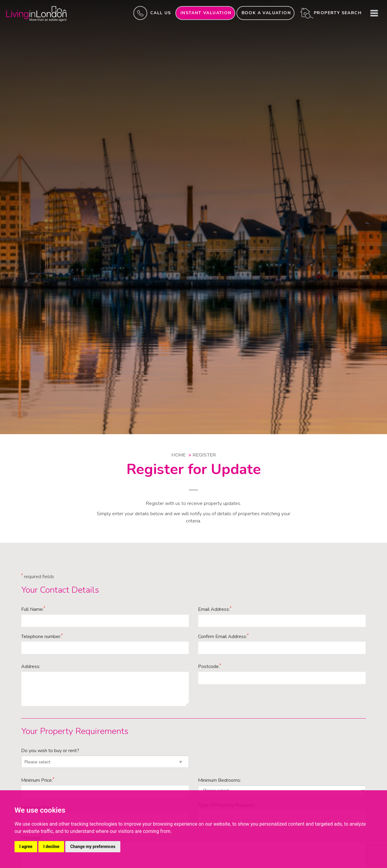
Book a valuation (266, 13)
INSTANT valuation (206, 13)
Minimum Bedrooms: (220, 780)
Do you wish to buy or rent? (50, 751)
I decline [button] (51, 847)
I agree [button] (26, 847)
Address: (31, 667)
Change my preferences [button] (93, 847)
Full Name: (33, 609)
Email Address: (215, 609)
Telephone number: (42, 637)
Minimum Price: (38, 780)
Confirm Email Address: (223, 637)
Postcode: (210, 667)
